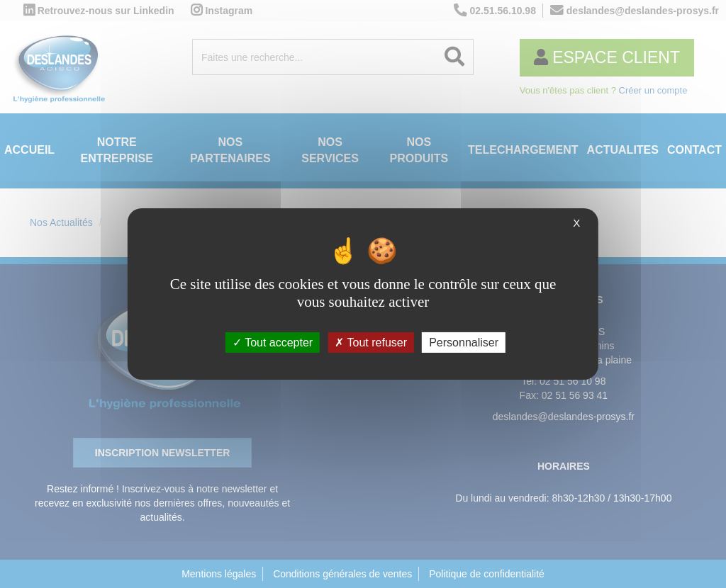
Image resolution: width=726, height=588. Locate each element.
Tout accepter (273, 343)
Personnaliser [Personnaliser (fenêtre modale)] (464, 343)
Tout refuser (371, 343)
